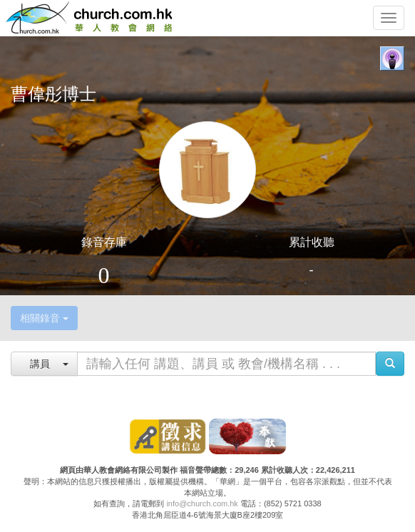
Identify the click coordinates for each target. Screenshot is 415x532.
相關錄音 (44, 318)
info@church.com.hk (202, 503)
